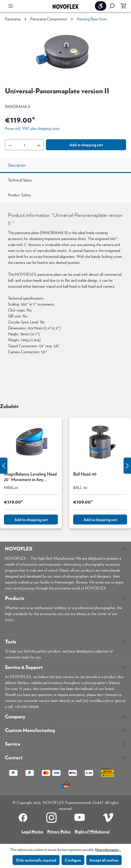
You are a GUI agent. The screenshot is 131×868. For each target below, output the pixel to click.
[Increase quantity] (39, 145)
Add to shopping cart (86, 145)
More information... (108, 849)
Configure (73, 860)
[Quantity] (25, 145)
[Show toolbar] (101, 6)
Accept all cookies (104, 860)
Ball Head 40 (85, 474)
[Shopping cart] (122, 6)
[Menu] (11, 6)
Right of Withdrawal (92, 831)
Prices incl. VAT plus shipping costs (32, 128)
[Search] (112, 6)
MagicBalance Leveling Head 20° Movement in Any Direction (30, 477)
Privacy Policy (59, 831)
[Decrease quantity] (10, 145)
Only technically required (36, 860)
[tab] (65, 166)
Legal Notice (32, 831)
